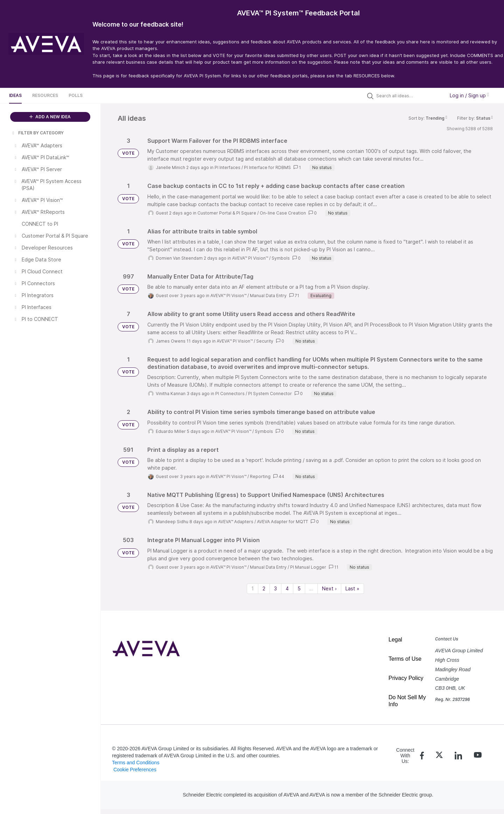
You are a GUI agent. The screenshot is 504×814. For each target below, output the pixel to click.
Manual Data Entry (268, 296)
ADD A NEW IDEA (50, 117)
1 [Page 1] (253, 588)
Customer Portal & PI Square (227, 213)
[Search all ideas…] (409, 96)
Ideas (15, 95)
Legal (395, 640)
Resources (45, 95)
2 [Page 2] (264, 588)
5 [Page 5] (299, 588)
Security (265, 341)
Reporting (260, 476)
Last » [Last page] (352, 588)
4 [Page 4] (287, 588)
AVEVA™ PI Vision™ (250, 258)
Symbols (281, 258)
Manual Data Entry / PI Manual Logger (288, 567)
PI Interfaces (227, 167)
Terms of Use (405, 659)
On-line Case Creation (283, 213)
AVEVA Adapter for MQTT (282, 522)
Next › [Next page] (329, 588)
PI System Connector (270, 394)
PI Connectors (230, 394)
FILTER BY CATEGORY (37, 133)
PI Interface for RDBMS (267, 167)
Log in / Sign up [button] (469, 95)
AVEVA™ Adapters (236, 522)
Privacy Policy (406, 678)
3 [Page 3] (275, 588)
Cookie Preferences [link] (135, 770)
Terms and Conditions (136, 763)
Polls (76, 95)
